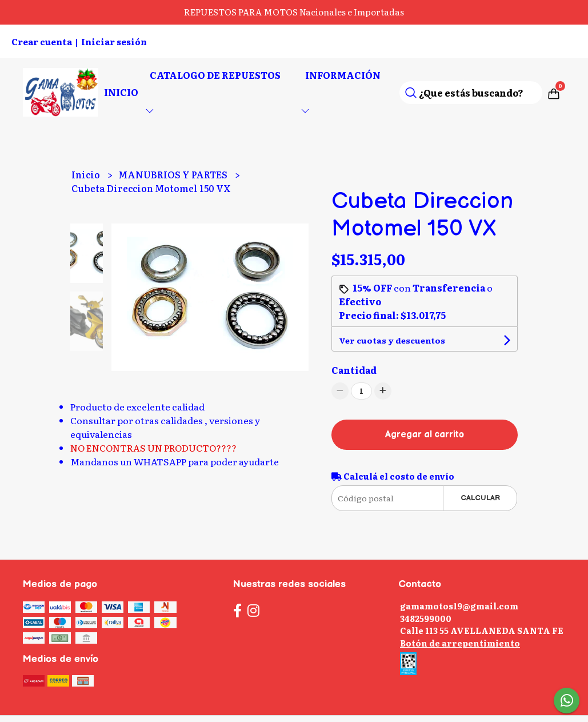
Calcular (480, 498)
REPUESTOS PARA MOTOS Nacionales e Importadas (294, 12)
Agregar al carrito (425, 435)
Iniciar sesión (114, 41)
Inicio (121, 92)
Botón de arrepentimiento (460, 643)
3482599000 (426, 618)
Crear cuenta (42, 41)
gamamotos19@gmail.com (459, 606)
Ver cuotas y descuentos (392, 340)
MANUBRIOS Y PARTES (174, 174)
